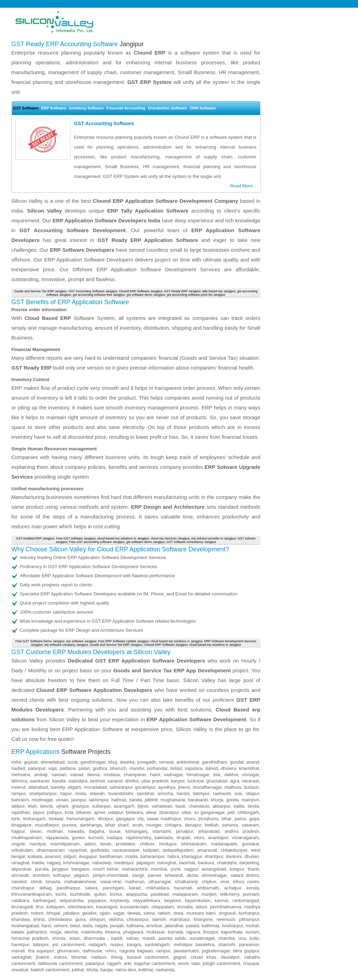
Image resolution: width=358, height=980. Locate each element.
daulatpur (230, 957)
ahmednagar (214, 875)
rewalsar (20, 970)
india (16, 762)
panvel (155, 875)
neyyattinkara (147, 900)
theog (117, 957)
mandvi (137, 768)
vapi (52, 768)
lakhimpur (99, 800)
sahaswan (162, 806)
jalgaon (81, 875)
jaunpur (79, 800)
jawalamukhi (186, 951)
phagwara (133, 932)
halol (155, 775)
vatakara (20, 900)
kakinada (164, 838)
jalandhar (174, 926)
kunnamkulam (134, 907)
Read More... (243, 186)
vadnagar (173, 775)
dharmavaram (51, 850)
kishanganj (136, 831)
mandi (148, 938)
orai (238, 793)
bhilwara (134, 812)
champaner (135, 775)
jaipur (39, 812)
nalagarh (97, 945)
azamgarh (124, 806)
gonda (232, 800)
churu (190, 819)
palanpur (37, 768)
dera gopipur (246, 951)
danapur (193, 825)
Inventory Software (87, 108)
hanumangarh (80, 819)
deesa (94, 775)
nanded (19, 882)
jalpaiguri (145, 863)
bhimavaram (194, 844)
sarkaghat (22, 957)
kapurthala (232, 932)
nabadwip (102, 863)
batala (18, 932)
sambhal (145, 793)
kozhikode (80, 894)
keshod (98, 781)
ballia (239, 806)
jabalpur (71, 913)
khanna (113, 932)
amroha (165, 793)
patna (240, 819)
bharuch (118, 768)
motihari (55, 831)
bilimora (20, 781)
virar (225, 882)
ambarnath (208, 888)
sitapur (252, 793)
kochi (61, 894)
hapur (66, 793)
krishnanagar (76, 863)
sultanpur (101, 806)
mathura (233, 787)
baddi (117, 938)
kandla (59, 781)
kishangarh (34, 819)
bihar (226, 819)
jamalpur (184, 831)
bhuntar (79, 957)
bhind (39, 919)
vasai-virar (111, 882)
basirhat (187, 863)
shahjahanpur (43, 793)
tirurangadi (22, 907)
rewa (178, 913)
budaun (251, 787)
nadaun (99, 957)
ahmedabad (53, 762)
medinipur (124, 863)
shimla (59, 938)
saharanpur (121, 787)
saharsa (230, 825)
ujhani (62, 806)
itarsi (46, 926)
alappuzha (136, 894)
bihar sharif (117, 825)
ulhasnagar (160, 882)
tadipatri (151, 850)
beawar (56, 819)
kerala (253, 888)
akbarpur (221, 806)
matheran (135, 882)
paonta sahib (172, 938)
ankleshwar (188, 762)
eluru (199, 838)
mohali (252, 926)
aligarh (74, 787)
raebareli (222, 793)
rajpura (193, 932)
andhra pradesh (242, 831)
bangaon (80, 869)
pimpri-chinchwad (110, 875)
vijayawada (57, 838)
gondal (237, 762)
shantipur (214, 856)
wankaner (40, 781)
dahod (212, 768)
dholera (228, 768)
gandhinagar (93, 762)
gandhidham (215, 762)
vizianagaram (245, 838)
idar (217, 775)
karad (135, 888)
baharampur (152, 856)
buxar (115, 831)
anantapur (218, 838)
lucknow (195, 781)
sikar (187, 812)
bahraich (20, 800)
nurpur (117, 945)
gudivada (100, 850)
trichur (116, 894)
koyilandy (119, 900)
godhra (100, 768)
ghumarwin (68, 951)
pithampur (249, 919)
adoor (201, 907)
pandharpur (68, 888)
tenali (106, 844)
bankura (206, 863)
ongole (18, 844)
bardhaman (111, 856)
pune (176, 869)
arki (127, 963)
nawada (76, 831)
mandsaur (180, 919)
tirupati (183, 838)
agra (235, 781)
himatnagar (198, 775)
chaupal (251, 963)
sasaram (250, 825)
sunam (252, 932)
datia (87, 926)
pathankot (37, 932)
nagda (101, 926)
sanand (115, 781)
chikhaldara (157, 888)
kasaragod (107, 907)
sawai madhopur (164, 819)
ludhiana (135, 926)
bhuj (113, 762)
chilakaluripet (234, 850)
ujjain (105, 913)
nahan (132, 938)
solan (75, 938)
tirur (40, 907)
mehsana (21, 775)
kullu (254, 938)
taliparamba (72, 900)
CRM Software (203, 108)
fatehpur (201, 793)
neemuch (226, 919)
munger (154, 825)
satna (149, 913)
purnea (69, 825)
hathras (119, 800)
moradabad (95, 787)
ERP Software (54, 108)
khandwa (21, 919)
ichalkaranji (186, 882)
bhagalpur (22, 825)
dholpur (105, 819)
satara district (245, 875)
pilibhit (151, 800)
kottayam (55, 907)
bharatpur (169, 812)
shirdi (36, 882)
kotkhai (146, 970)
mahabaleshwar (80, 882)
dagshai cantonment (155, 963)
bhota (92, 970)
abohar (71, 932)
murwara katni (201, 913)
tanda (253, 806)
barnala (175, 932)
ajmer (100, 812)
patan (84, 768)
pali (231, 812)
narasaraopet (126, 850)
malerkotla (92, 932)
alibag (46, 888)
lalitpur (18, 806)
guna (81, 919)
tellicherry (230, 894)
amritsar (154, 926)
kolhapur (62, 875)
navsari (59, 775)
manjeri (209, 894)
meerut (19, 787)
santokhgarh (157, 945)
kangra (134, 945)
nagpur (191, 869)
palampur (95, 963)
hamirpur (20, 945)
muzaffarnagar (207, 787)
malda (131, 856)
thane (253, 869)
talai (196, 963)
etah (32, 806)
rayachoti (78, 850)
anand (253, 762)
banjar (106, 970)
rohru (111, 951)
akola (192, 875)
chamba (227, 938)
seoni (183, 963)
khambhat (249, 768)
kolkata (35, 856)
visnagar (250, 775)
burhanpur (249, 913)
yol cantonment (69, 945)
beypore (173, 900)
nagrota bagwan (136, 951)
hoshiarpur (232, 926)
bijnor (143, 806)
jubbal (78, 970)
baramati (183, 888)
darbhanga (91, 825)
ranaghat (20, 863)
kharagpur (192, 856)
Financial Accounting (126, 108)
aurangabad (214, 869)
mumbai (159, 869)
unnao (62, 800)
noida (81, 793)
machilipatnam (65, 844)
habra (173, 856)
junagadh (147, 762)
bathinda (210, 926)
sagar (119, 913)
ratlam (164, 913)
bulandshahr (121, 793)
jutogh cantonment (222, 963)
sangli (138, 875)
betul (75, 926)
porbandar (157, 768)
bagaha (96, 831)
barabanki (198, 800)
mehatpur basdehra (194, 945)
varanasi (250, 781)
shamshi (227, 945)
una (242, 938)
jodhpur (54, 812)
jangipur (60, 869)
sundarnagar (202, 938)
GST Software (26, 108)
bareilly (58, 787)
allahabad (38, 787)
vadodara (78, 781)
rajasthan (21, 812)
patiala (193, 926)
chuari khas (203, 957)
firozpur (211, 932)
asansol (53, 856)
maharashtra (135, 869)
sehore (60, 926)
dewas (134, 913)
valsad (77, 775)
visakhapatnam (27, 838)
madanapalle (224, 844)
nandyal (38, 844)
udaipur (116, 812)
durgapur (88, 856)
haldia (38, 863)
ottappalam (163, 907)
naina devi (126, 970)
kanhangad (44, 900)
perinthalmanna (225, 907)
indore (37, 913)
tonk (16, 819)
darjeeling (249, 863)
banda (136, 800)
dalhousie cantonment (60, 963)
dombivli (41, 875)
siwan (35, 831)
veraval (166, 762)
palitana (68, 768)
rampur (19, 793)
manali (18, 951)
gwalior (89, 913)
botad (176, 768)
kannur (221, 900)
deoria (46, 806)
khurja (217, 800)
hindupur (168, 844)
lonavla (53, 882)
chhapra (173, 825)
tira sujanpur (41, 951)
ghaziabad (217, 781)
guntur (78, 838)
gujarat (31, 762)
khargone (203, 919)
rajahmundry (138, 838)
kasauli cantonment (148, 957)
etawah (97, 793)
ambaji (41, 775)
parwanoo (249, 945)
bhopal (53, 913)
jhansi (184, 787)
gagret (180, 957)
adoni (90, 844)
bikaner (84, 812)
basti (180, 806)
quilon (100, 894)
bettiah (212, 825)
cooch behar (106, 869)
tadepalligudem (178, 850)
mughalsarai (173, 800)
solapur (237, 869)
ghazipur (80, 806)
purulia (42, 869)
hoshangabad (25, 926)
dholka (132, 781)
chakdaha (227, 863)
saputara (194, 768)
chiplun (209, 882)
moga (56, 932)
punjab (117, 926)
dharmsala (95, 938)
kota (69, 812)
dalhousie (92, 951)
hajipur (18, 831)
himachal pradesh (30, 938)
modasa (112, 775)
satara (91, 888)
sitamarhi (162, 831)
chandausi (199, 806)
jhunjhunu (208, 819)
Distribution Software (167, 108)
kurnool (96, 838)
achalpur (233, 888)
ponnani (251, 894)
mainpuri (250, 800)
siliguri (70, 856)
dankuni (234, 856)
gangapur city (130, 819)
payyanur (97, 900)
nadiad (18, 768)
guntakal (250, 844)
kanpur (178, 781)
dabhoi (231, 775)
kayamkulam (198, 900)
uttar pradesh (155, 781)
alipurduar (22, 869)
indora (60, 957)
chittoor (147, 844)
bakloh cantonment (50, 970)
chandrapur (23, 888)
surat (73, 762)
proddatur (125, 844)
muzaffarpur (47, 825)
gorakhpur (145, 787)
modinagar (42, 800)
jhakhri (43, 957)
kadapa (115, 838)
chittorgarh (248, 812)
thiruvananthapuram (32, 894)
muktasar (155, 932)
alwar (151, 812)
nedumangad (246, 900)
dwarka (127, 762)
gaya (254, 819)
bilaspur (41, 945)
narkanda (165, 970)
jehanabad (209, 831)
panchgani (113, 888)
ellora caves (246, 882)
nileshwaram (81, 907)
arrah (137, 825)
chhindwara (60, 919)
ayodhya (167, 787)
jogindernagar (216, 951)
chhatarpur (138, 919)
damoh (159, 919)
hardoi (183, 793)
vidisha (116, 919)
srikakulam (22, 850)
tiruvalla (185, 907)
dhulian (252, 856)
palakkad (160, 894)
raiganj (54, 863)
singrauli (227, 913)
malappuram (185, 894)
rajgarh (114, 963)
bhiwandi (174, 875)
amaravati (207, 850)
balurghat (167, 863)
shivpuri (97, 919)
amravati (20, 875)
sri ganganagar (209, 812)
